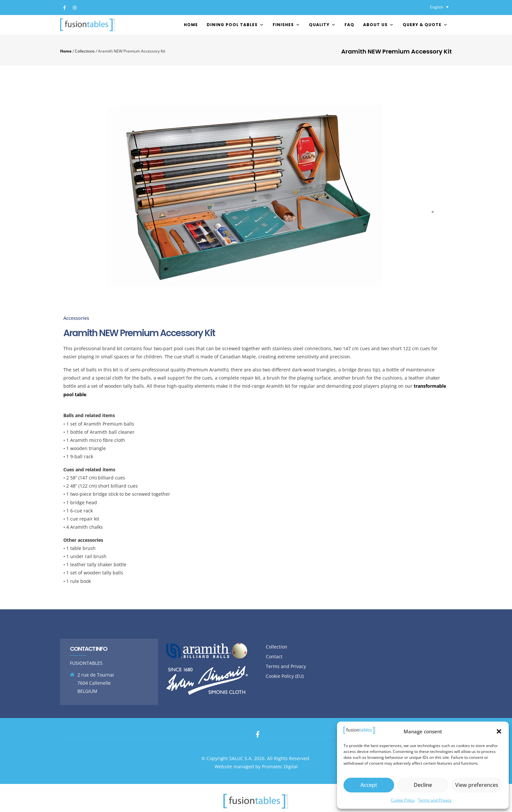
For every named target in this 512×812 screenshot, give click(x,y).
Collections (85, 51)
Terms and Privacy (435, 800)
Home (191, 25)
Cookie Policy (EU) (285, 676)
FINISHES (286, 25)
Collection (277, 647)
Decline (423, 785)
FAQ (349, 25)
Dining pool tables (235, 25)
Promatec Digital (280, 766)
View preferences (477, 785)
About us (378, 25)
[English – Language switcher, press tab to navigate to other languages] (439, 7)
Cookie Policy (403, 800)
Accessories (76, 318)
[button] (499, 731)
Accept (369, 785)
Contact (274, 656)
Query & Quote (425, 25)
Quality (322, 25)
